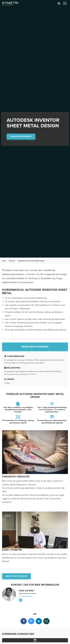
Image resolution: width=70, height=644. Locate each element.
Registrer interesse (21, 137)
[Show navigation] (65, 3)
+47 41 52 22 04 (27, 596)
